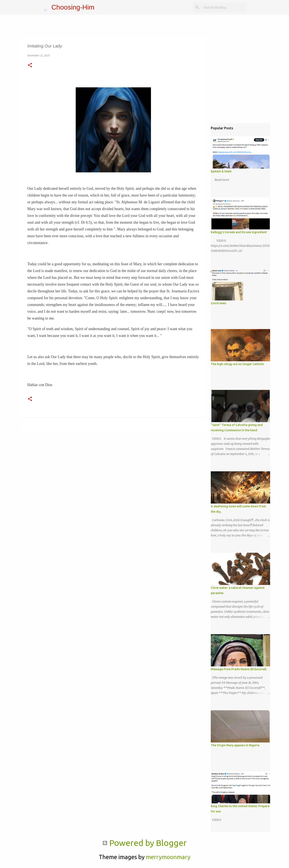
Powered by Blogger (144, 843)
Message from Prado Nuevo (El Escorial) (239, 669)
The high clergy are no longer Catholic (237, 364)
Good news (218, 303)
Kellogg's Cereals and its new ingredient (239, 232)
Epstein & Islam (221, 171)
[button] (30, 65)
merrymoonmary (168, 857)
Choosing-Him (73, 7)
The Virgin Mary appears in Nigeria (235, 745)
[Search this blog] (224, 7)
